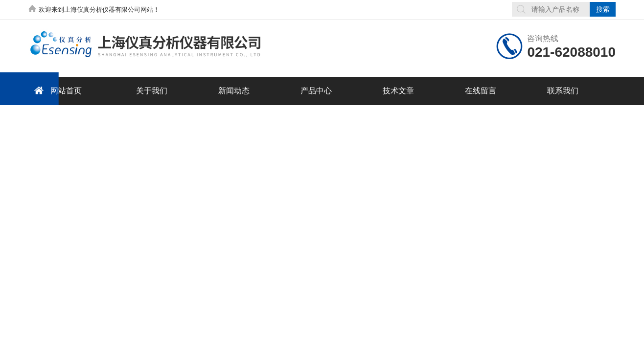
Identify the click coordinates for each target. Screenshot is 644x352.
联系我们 (563, 91)
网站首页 (56, 90)
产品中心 (316, 91)
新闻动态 (234, 91)
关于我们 (152, 91)
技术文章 (398, 91)
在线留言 (481, 91)
